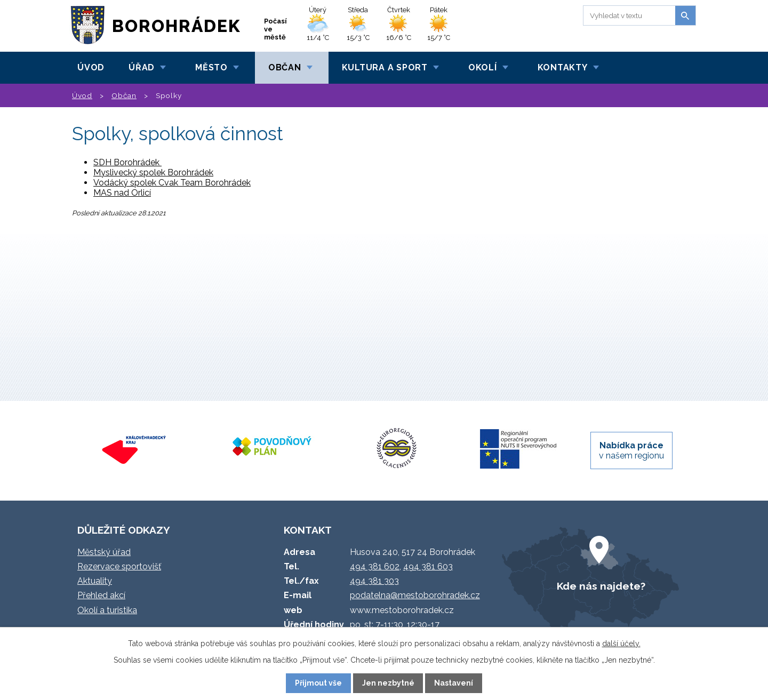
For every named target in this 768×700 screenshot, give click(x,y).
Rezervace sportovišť (119, 566)
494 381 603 (428, 566)
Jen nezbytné (388, 683)
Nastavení (454, 683)
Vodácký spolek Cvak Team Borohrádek (172, 183)
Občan (285, 67)
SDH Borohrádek (127, 162)
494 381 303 (374, 581)
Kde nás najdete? (601, 586)
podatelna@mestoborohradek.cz (415, 595)
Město (211, 67)
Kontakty (563, 67)
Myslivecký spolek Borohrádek (153, 172)
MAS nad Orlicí (122, 193)
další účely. (621, 643)
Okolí (483, 67)
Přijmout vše (318, 683)
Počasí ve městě (275, 29)
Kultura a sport (385, 67)
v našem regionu (631, 450)
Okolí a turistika (107, 610)
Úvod (91, 67)
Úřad (142, 67)
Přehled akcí (101, 595)
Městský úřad (104, 552)
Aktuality (95, 581)
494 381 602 (375, 566)
